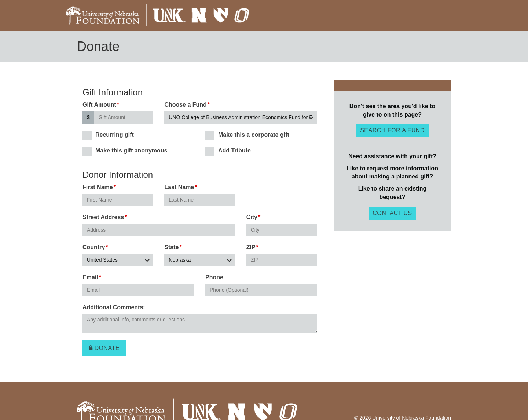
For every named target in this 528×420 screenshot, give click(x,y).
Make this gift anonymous (125, 151)
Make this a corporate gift (247, 135)
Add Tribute (228, 151)
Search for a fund (392, 130)
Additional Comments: (114, 307)
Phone (214, 277)
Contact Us (392, 213)
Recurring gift (108, 135)
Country (94, 247)
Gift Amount (99, 105)
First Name (98, 187)
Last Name (179, 187)
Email (90, 277)
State (171, 247)
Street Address (103, 217)
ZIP (251, 247)
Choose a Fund (186, 105)
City (252, 217)
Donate (104, 348)
